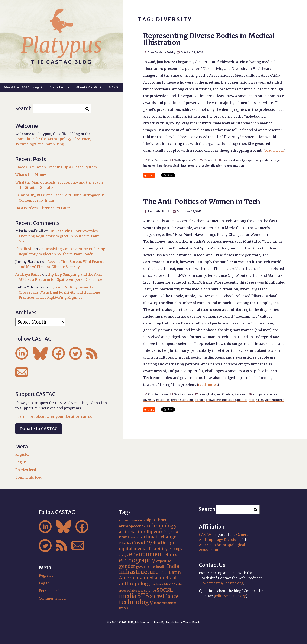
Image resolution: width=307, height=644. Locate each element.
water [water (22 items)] (124, 608)
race (252, 400)
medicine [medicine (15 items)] (157, 584)
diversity (239, 160)
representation (234, 166)
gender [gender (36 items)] (127, 566)
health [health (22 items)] (161, 567)
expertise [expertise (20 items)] (164, 561)
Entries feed (26, 470)
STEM (260, 400)
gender (265, 160)
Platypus (61, 45)
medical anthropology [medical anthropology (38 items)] (148, 581)
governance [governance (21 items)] (146, 567)
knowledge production (221, 400)
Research (210, 160)
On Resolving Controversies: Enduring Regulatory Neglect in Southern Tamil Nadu (60, 236)
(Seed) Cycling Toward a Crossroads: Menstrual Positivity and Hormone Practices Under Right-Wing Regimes (59, 292)
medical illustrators (181, 166)
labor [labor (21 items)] (164, 573)
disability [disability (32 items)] (158, 549)
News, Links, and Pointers (216, 394)
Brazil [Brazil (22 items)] (124, 537)
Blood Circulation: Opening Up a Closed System (56, 167)
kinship (162, 166)
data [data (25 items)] (156, 543)
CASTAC (206, 535)
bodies (227, 160)
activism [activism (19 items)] (125, 520)
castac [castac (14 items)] (139, 538)
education (163, 400)
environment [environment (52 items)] (146, 554)
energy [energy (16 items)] (124, 555)
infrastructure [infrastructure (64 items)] (139, 572)
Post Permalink (158, 160)
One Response (183, 394)
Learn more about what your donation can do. (54, 416)
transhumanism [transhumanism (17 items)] (165, 603)
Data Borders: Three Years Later (43, 208)
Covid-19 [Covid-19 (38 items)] (142, 543)
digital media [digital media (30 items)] (133, 549)
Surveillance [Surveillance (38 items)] (164, 596)
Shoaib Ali (24, 249)
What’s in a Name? (31, 175)
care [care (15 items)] (132, 537)
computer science (265, 394)
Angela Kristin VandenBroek (183, 622)
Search (24, 109)
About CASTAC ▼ (89, 87)
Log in (21, 462)
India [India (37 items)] (173, 566)
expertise (252, 160)
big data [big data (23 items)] (171, 532)
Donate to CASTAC (39, 429)
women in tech (274, 400)
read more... (274, 150)
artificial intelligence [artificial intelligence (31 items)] (141, 532)
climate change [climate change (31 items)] (160, 537)
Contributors (59, 87)
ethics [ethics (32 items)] (171, 555)
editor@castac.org (230, 596)
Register (23, 454)
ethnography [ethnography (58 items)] (137, 560)
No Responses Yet (186, 160)
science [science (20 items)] (150, 591)
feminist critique (182, 400)
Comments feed (29, 477)
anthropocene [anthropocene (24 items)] (131, 526)
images (276, 160)
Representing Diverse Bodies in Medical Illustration (209, 39)
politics (242, 400)
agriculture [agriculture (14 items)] (139, 521)
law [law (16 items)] (141, 578)
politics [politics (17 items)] (132, 591)
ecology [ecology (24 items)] (176, 549)
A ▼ (114, 87)
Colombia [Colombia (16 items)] (125, 543)
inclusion (149, 166)
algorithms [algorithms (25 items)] (156, 520)
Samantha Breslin (159, 211)
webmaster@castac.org (223, 583)
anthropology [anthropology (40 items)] (160, 526)
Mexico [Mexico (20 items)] (170, 584)
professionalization (209, 166)
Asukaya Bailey (28, 274)
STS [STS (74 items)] (143, 596)
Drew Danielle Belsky (161, 52)
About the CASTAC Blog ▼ (23, 87)
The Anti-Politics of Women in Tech (202, 202)
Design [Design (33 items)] (168, 543)
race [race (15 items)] (141, 591)
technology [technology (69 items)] (136, 602)
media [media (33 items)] (151, 578)
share (151, 175)
